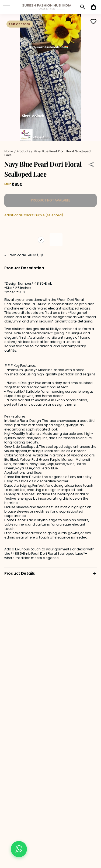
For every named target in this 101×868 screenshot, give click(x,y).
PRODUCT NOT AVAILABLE (50, 200)
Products (23, 151)
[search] (83, 7)
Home (9, 151)
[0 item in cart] (93, 7)
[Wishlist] (93, 22)
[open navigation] (6, 7)
